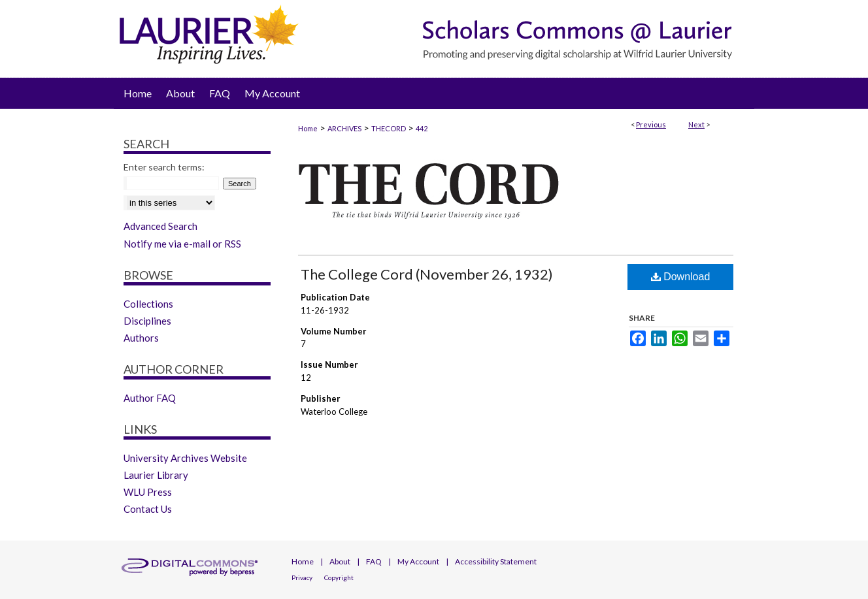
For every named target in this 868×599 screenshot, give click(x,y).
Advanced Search (160, 226)
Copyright (339, 577)
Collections (148, 304)
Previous (651, 124)
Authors (141, 338)
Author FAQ (150, 398)
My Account (418, 561)
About (340, 561)
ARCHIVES (344, 128)
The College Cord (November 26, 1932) (427, 274)
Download (681, 277)
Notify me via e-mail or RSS (182, 244)
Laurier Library (156, 475)
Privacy (302, 577)
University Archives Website (185, 458)
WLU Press (148, 492)
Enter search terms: (164, 167)
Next (696, 124)
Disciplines (147, 321)
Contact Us (148, 509)
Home (308, 128)
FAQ (374, 561)
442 (422, 128)
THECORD (389, 128)
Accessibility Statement (496, 561)
